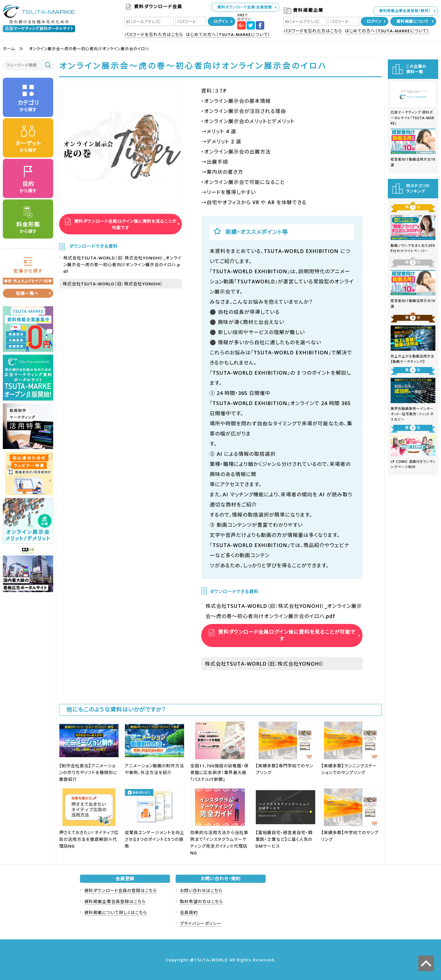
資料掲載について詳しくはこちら (116, 912)
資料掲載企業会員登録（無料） (405, 11)
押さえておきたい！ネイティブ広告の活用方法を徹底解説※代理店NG (89, 839)
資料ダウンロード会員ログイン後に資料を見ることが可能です (125, 224)
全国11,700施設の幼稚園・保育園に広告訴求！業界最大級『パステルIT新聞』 (219, 772)
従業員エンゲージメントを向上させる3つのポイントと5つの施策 (155, 839)
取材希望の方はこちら (201, 901)
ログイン (221, 21)
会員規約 (189, 912)
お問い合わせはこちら (201, 890)
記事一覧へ (27, 293)
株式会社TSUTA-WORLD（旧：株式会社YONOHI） (113, 284)
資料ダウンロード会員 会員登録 (245, 7)
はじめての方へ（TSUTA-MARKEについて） (228, 34)
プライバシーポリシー (201, 923)
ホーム (9, 49)
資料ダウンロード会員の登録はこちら (120, 890)
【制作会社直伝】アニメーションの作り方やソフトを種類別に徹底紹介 (88, 772)
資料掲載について (413, 21)
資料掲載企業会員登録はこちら (115, 901)
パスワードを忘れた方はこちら (154, 34)
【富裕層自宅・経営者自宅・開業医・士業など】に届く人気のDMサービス (284, 839)
